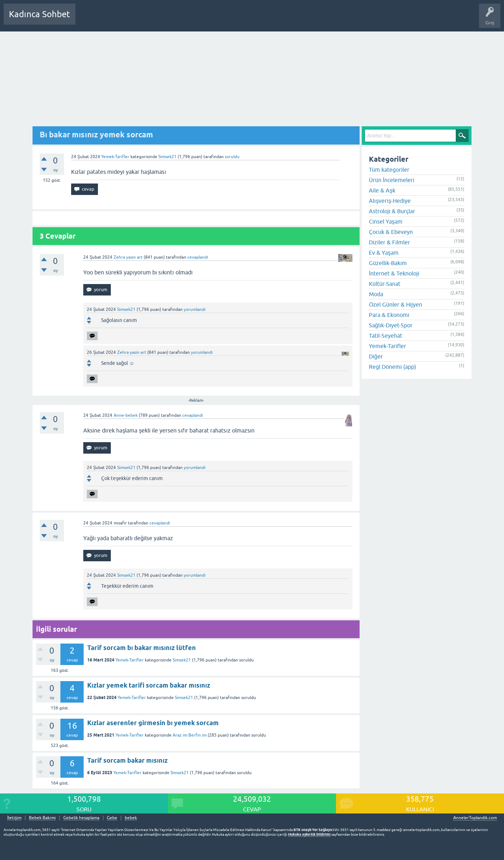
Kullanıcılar (184, 19)
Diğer (376, 356)
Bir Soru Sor (213, 19)
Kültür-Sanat (385, 284)
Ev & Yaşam (384, 253)
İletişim (14, 818)
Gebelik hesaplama (81, 818)
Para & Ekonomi (389, 315)
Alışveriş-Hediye (390, 201)
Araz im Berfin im (190, 735)
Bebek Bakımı (292, 19)
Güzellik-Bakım (388, 263)
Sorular (88, 19)
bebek (131, 818)
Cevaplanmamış (119, 19)
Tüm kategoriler (389, 170)
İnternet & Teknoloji (394, 273)
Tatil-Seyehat (386, 336)
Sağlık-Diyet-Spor (391, 325)
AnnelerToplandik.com (475, 818)
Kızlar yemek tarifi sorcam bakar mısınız (149, 685)
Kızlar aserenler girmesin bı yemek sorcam (153, 723)
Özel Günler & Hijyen (396, 304)
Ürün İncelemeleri (392, 180)
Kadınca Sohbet (39, 14)
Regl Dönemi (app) (392, 367)
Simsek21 (182, 660)
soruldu (232, 157)
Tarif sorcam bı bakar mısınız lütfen (142, 648)
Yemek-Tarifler (115, 157)
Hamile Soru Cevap (252, 19)
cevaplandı (198, 257)
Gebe (112, 818)
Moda (376, 294)
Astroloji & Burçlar (392, 211)
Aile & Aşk (382, 190)
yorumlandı (195, 309)
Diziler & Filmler (389, 242)
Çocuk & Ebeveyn (391, 232)
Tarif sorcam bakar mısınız (127, 760)
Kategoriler (154, 19)
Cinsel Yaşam (386, 221)
